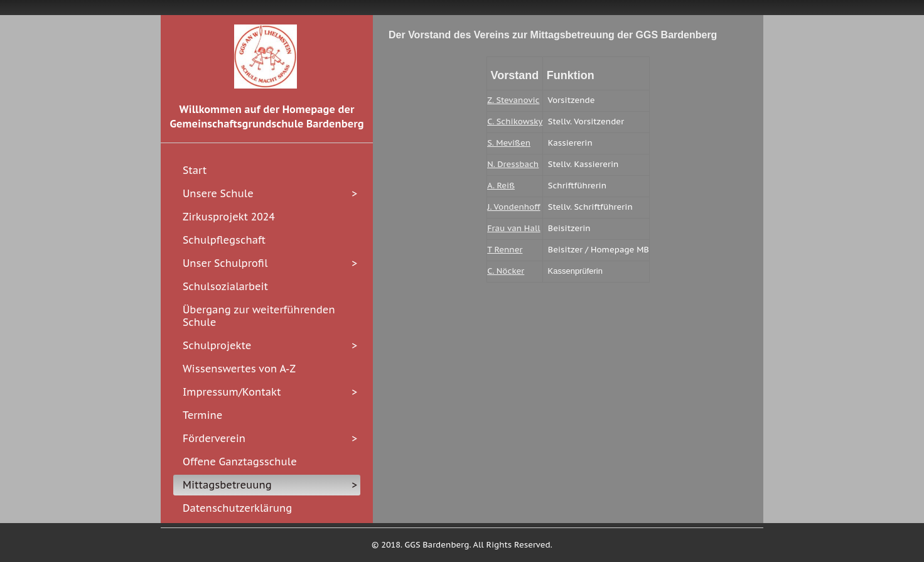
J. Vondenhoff (513, 207)
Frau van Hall (513, 228)
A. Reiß (501, 186)
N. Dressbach (513, 164)
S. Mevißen (509, 143)
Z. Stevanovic (513, 100)
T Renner (505, 250)
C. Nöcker (506, 271)
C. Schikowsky (515, 122)
